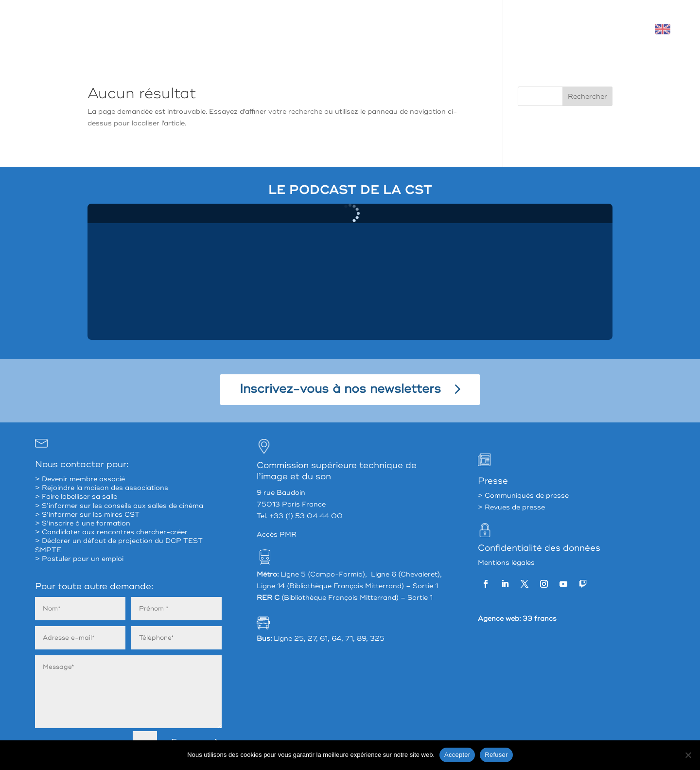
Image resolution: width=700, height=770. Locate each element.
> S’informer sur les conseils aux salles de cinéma (119, 506)
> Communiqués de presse (523, 496)
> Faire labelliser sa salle (76, 497)
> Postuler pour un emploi (79, 559)
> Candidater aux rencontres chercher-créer (111, 532)
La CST (356, 29)
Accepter (457, 755)
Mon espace (589, 29)
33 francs (540, 619)
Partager (407, 29)
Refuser (496, 755)
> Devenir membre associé (80, 479)
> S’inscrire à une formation (83, 523)
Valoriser (531, 29)
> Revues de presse (511, 507)
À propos (305, 29)
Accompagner (469, 29)
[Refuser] (688, 755)
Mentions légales (506, 563)
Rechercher (587, 96)
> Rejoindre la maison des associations (102, 488)
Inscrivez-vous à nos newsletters (340, 389)
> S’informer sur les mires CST (87, 515)
